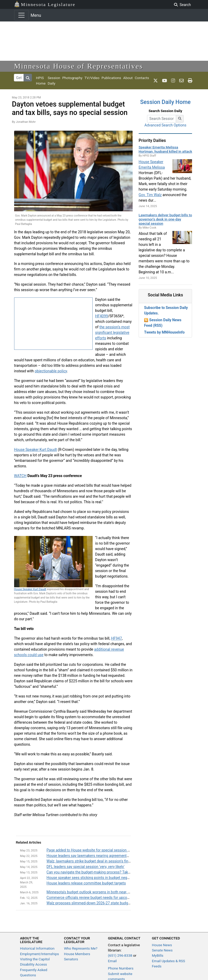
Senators (71, 959)
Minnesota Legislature (45, 4)
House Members (77, 954)
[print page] (190, 81)
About (128, 78)
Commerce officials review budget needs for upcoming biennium (99, 898)
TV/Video (92, 78)
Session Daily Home (165, 102)
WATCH (20, 476)
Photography (72, 78)
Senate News (162, 950)
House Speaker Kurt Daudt (36, 450)
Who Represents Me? (81, 948)
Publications (111, 78)
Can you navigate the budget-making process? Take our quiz (95, 872)
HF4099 (102, 316)
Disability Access (34, 964)
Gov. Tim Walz (150, 195)
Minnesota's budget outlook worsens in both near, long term (95, 892)
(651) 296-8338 (120, 955)
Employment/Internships (40, 954)
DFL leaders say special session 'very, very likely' (86, 867)
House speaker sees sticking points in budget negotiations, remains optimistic (110, 878)
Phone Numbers (121, 968)
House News (162, 945)
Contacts (142, 78)
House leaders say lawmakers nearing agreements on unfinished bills (103, 856)
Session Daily (54, 80)
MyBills (158, 955)
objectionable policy (51, 371)
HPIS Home (41, 80)
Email (113, 961)
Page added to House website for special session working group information (109, 850)
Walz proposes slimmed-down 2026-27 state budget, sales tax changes (104, 903)
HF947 (116, 638)
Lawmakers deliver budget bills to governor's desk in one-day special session (165, 219)
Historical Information (37, 948)
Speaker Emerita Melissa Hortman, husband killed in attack (165, 149)
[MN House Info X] (156, 81)
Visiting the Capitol (35, 959)
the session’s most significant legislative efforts (113, 333)
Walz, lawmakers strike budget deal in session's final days (93, 861)
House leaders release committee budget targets (86, 883)
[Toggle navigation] (21, 15)
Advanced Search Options (165, 125)
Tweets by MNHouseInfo (164, 332)
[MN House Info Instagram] (173, 81)
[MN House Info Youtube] (164, 81)
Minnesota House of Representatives (79, 66)
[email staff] (181, 81)
